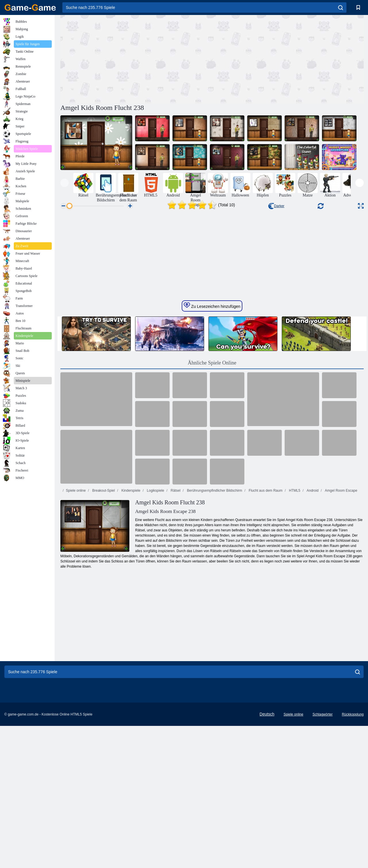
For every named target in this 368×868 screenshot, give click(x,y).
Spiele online (76, 635)
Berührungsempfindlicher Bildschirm (214, 635)
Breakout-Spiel (103, 635)
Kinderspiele (130, 635)
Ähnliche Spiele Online (212, 507)
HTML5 (294, 635)
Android (312, 635)
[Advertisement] (136, 58)
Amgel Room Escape (341, 635)
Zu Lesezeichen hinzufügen (212, 450)
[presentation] (65, 183)
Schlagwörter (323, 859)
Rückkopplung (353, 859)
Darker (276, 206)
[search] (341, 7)
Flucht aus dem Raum (265, 635)
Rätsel (175, 635)
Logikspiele (155, 635)
